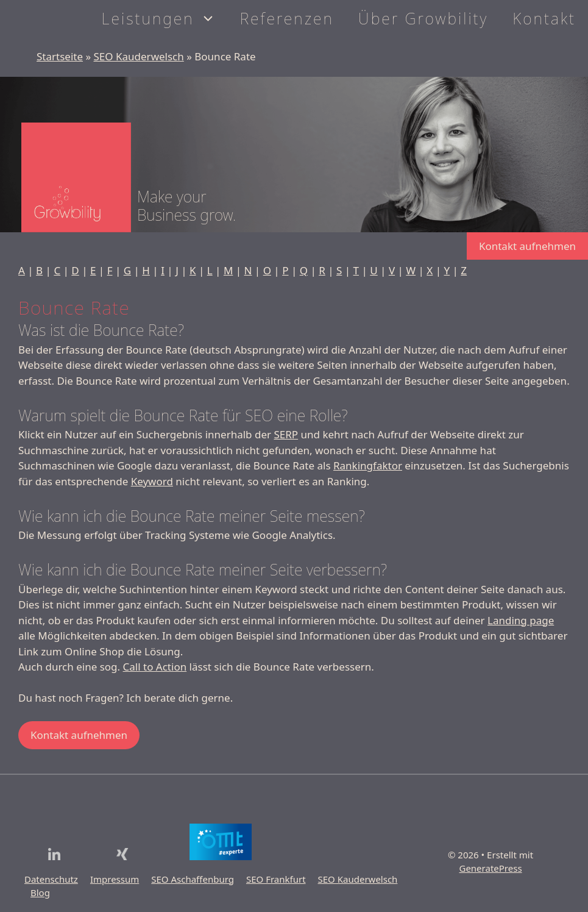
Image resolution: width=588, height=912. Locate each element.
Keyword (152, 481)
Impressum (115, 879)
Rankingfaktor (368, 465)
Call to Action (155, 667)
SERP (286, 434)
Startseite (60, 56)
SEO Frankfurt (276, 879)
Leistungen (165, 18)
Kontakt (544, 18)
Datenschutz (51, 879)
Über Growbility (423, 18)
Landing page (521, 620)
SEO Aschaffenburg (193, 879)
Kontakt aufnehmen (527, 246)
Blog (40, 892)
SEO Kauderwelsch (139, 56)
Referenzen (287, 18)
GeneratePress (490, 868)
